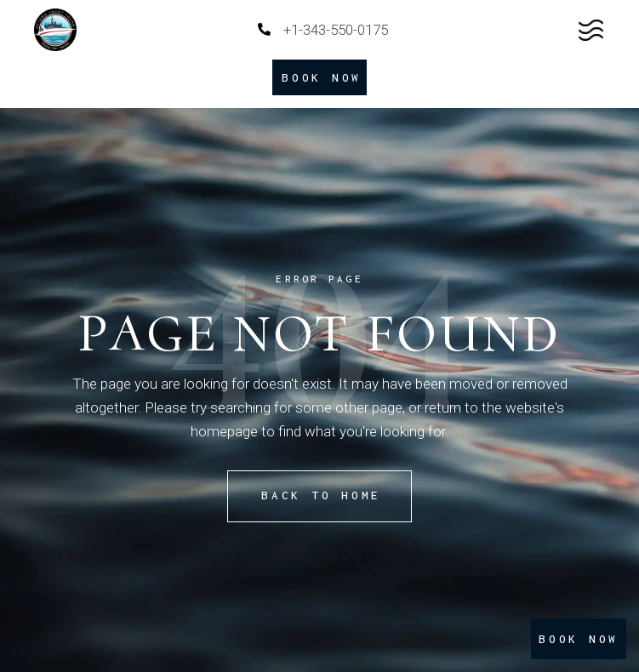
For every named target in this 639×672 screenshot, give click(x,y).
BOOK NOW (579, 639)
